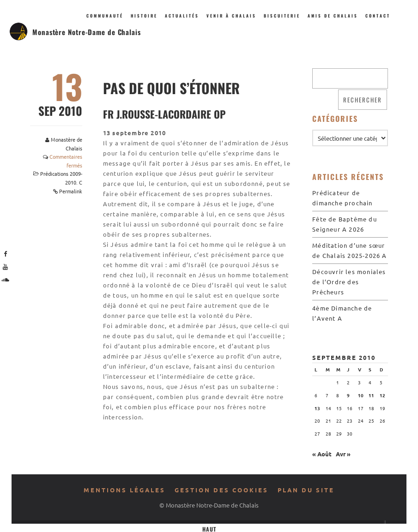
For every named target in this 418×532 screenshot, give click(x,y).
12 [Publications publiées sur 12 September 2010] (382, 395)
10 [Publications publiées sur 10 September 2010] (361, 395)
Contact (378, 16)
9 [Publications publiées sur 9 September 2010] (348, 395)
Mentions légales (124, 490)
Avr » (343, 454)
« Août (322, 454)
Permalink (71, 191)
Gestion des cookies (221, 490)
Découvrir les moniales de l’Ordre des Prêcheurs (349, 282)
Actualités (182, 16)
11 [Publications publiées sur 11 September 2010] (371, 395)
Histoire (144, 16)
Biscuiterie (282, 16)
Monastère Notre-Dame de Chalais (87, 32)
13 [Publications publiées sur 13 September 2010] (317, 408)
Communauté (105, 16)
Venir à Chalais (231, 16)
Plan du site (306, 490)
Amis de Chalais (333, 16)
